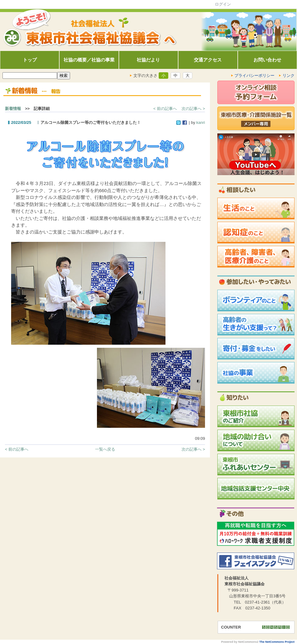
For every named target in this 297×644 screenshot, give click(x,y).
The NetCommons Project (277, 642)
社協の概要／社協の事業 (89, 60)
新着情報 (13, 109)
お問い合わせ (267, 60)
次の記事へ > (193, 109)
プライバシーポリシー (255, 76)
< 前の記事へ (165, 109)
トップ (30, 60)
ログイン (223, 4)
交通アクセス (208, 60)
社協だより (148, 60)
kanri (201, 122)
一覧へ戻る (105, 449)
